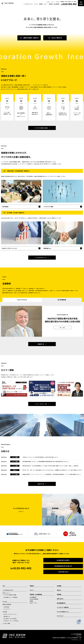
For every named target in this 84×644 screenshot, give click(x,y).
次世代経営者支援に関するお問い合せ (63, 566)
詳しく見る (62, 328)
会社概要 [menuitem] (48, 2)
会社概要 (59, 586)
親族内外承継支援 (7, 604)
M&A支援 (5, 612)
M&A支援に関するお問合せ (63, 560)
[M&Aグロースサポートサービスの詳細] (21, 248)
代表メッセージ (6, 593)
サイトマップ (60, 616)
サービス (5, 602)
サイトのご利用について (63, 612)
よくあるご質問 (6, 623)
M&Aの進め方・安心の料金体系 (10, 619)
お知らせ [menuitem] (53, 2)
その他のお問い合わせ (63, 572)
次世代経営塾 (6, 607)
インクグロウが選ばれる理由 (41, 128)
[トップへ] (8, 3)
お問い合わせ (60, 599)
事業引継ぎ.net (7, 616)
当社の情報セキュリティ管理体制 (10, 597)
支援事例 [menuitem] (41, 4)
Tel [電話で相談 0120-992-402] (69, 4)
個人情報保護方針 (61, 603)
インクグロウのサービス (41, 258)
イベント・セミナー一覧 (41, 404)
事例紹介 (32, 586)
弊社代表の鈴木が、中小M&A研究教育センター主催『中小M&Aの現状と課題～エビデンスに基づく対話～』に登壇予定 (50, 466)
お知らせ (59, 590)
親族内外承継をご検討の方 (29, 38)
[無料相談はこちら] (81, 3)
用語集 (31, 601)
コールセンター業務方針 (63, 607)
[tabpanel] (42, 321)
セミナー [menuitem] (46, 4)
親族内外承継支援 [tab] (22, 300)
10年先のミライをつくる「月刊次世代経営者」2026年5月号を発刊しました (40, 457)
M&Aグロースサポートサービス (10, 614)
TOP (4, 586)
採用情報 (59, 594)
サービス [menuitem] (36, 4)
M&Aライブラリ (33, 603)
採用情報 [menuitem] (57, 2)
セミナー (32, 590)
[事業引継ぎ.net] (63, 248)
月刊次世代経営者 (34, 599)
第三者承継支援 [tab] (62, 300)
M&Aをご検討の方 (55, 38)
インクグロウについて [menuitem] (28, 4)
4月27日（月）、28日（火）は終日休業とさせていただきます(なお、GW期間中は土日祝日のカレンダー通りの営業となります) (52, 470)
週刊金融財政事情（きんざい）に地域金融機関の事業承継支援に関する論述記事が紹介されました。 (46, 461)
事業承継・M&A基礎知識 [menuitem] (54, 4)
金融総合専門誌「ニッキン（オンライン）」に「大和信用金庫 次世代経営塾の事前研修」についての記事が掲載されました (52, 474)
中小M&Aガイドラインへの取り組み (11, 621)
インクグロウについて (8, 590)
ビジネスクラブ (7, 609)
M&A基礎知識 (33, 597)
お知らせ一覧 (41, 484)
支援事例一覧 (41, 344)
